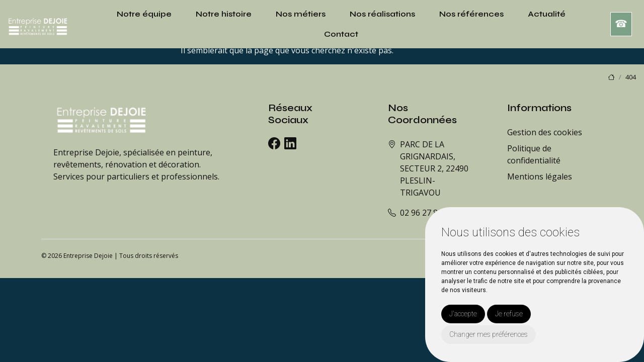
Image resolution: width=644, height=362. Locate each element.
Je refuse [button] (509, 314)
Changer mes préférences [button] (489, 334)
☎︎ (621, 24)
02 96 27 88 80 (427, 213)
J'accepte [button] (463, 314)
